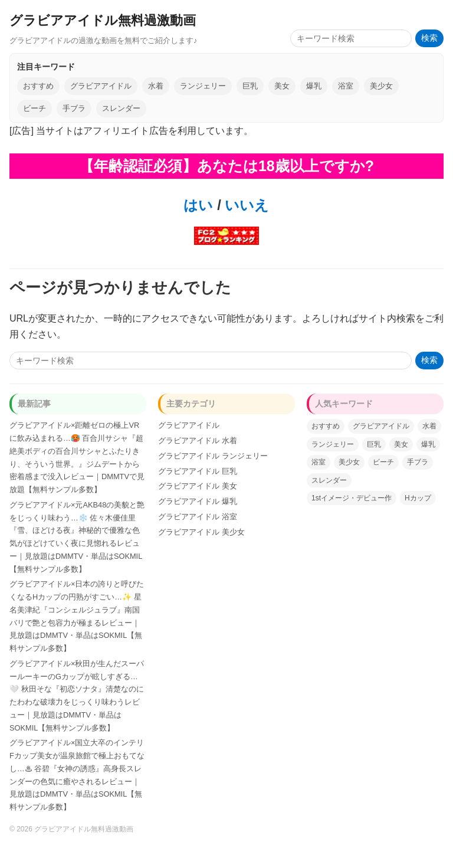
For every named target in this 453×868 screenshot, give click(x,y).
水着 (156, 86)
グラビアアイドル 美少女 (201, 532)
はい (198, 205)
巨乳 (250, 86)
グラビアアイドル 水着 (198, 440)
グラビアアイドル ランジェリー (213, 456)
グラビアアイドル (101, 86)
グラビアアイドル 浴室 (198, 517)
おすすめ (38, 86)
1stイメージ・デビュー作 (352, 498)
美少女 (381, 86)
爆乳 (314, 86)
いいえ (245, 205)
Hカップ (418, 498)
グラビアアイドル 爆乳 (198, 501)
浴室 (346, 86)
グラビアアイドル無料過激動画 (103, 20)
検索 (429, 38)
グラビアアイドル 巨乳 (198, 471)
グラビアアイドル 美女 (198, 486)
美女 (282, 86)
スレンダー (121, 108)
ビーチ (35, 108)
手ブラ (74, 108)
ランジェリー (203, 86)
